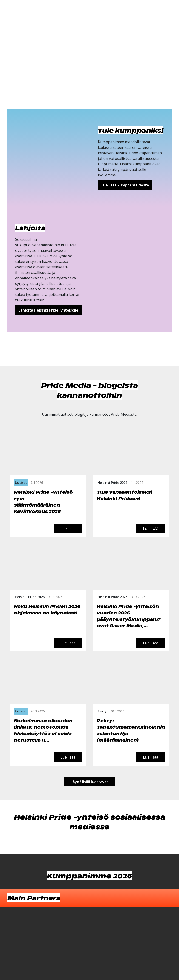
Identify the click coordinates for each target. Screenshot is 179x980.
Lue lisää (68, 529)
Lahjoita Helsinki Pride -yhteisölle (48, 310)
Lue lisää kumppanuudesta (125, 185)
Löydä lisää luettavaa (90, 782)
